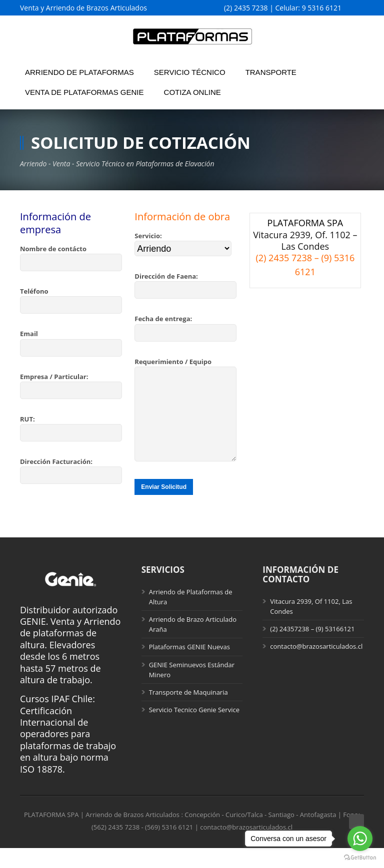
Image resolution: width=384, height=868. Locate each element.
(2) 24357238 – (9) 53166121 (312, 649)
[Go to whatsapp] (360, 839)
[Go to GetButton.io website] (360, 858)
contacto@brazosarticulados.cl (316, 666)
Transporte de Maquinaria (188, 712)
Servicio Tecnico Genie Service (194, 730)
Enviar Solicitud (164, 507)
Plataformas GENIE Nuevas (189, 667)
